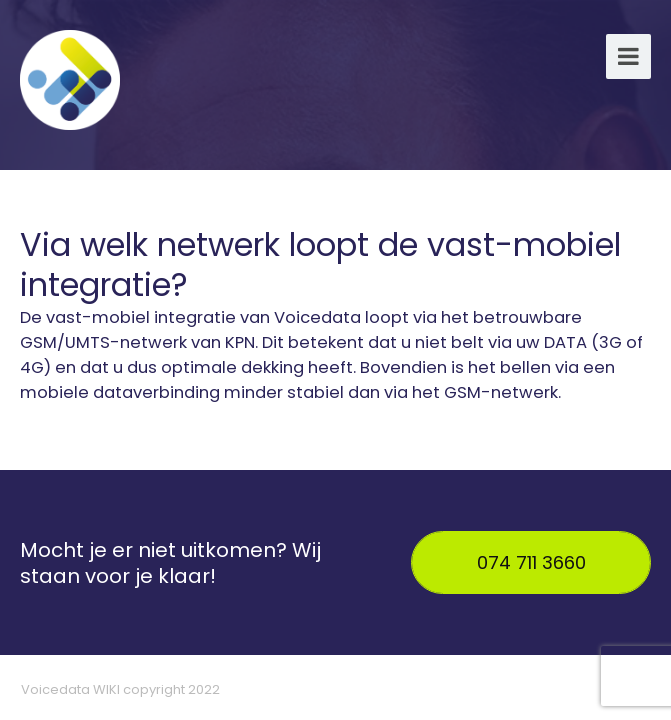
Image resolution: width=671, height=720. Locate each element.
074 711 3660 (531, 562)
